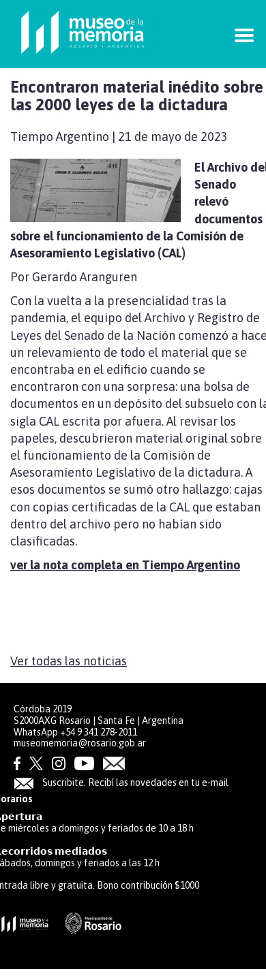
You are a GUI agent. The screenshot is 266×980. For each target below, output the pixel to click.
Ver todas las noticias (69, 661)
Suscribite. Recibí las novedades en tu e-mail (121, 783)
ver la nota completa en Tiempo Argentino (125, 565)
